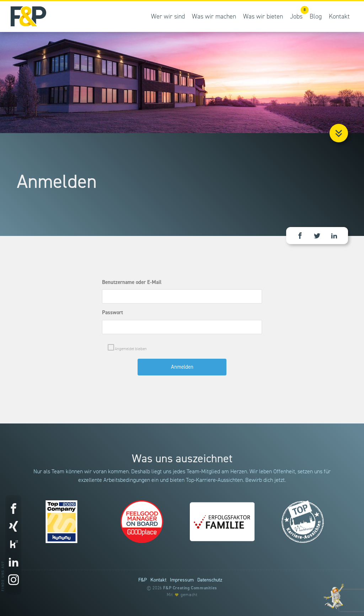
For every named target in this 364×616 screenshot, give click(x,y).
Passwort (113, 313)
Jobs (298, 13)
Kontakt (339, 17)
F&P (143, 580)
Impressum (182, 580)
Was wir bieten (263, 17)
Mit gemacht (182, 595)
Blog (316, 17)
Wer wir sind (168, 17)
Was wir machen (214, 17)
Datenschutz (210, 580)
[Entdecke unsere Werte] (334, 596)
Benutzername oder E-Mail (132, 282)
